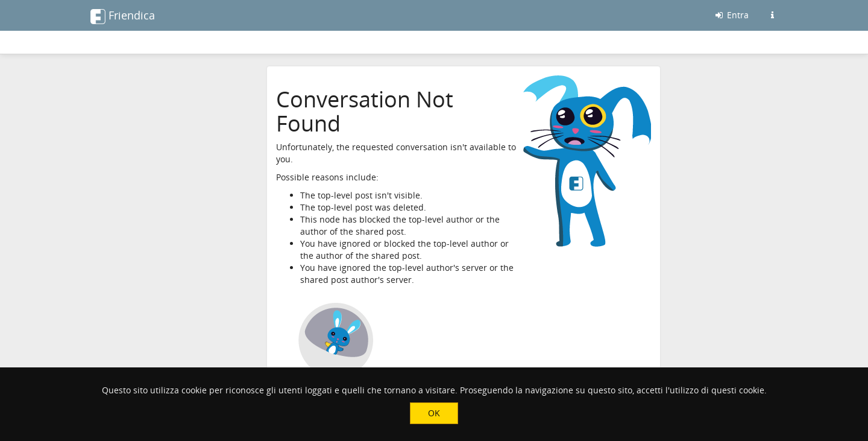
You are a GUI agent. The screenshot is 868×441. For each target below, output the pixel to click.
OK (434, 413)
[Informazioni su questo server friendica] (772, 15)
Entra (731, 15)
